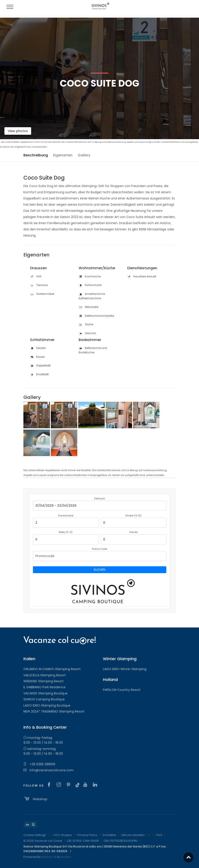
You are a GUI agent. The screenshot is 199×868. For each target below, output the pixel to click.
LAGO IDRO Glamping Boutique (47, 705)
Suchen (99, 570)
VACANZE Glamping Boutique (45, 693)
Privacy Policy (87, 835)
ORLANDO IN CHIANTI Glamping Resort (52, 669)
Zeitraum (99, 498)
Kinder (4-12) (134, 515)
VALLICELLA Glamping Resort (45, 675)
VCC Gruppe (63, 835)
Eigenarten (63, 155)
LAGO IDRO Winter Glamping (125, 669)
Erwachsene (66, 515)
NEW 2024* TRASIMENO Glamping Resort (54, 711)
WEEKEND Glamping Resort (44, 681)
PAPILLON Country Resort (122, 690)
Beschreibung (36, 155)
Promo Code (99, 549)
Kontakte (110, 835)
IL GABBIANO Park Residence (45, 687)
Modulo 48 (49, 857)
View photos (18, 131)
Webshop (35, 799)
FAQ (159, 835)
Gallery (84, 155)
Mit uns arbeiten (133, 835)
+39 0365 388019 (39, 764)
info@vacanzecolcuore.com (48, 770)
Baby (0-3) (66, 532)
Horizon (66, 857)
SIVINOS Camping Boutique (44, 699)
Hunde (134, 532)
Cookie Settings (35, 835)
